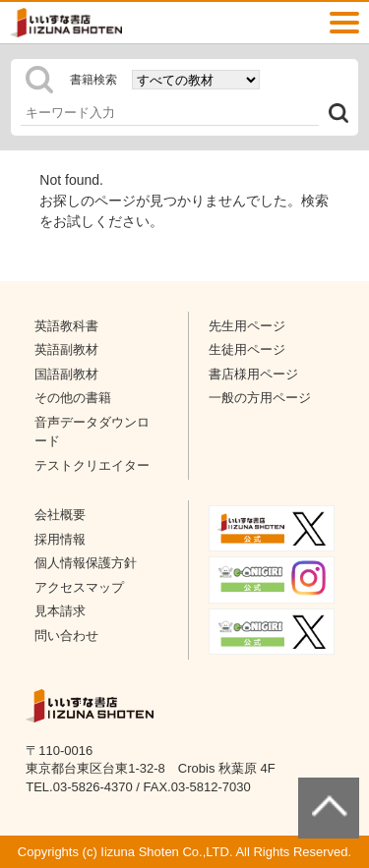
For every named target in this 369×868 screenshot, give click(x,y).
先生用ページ (247, 326)
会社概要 (60, 515)
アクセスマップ (79, 587)
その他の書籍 (73, 398)
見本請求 (60, 611)
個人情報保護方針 (86, 563)
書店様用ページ (253, 374)
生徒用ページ (247, 349)
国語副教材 (66, 374)
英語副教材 (66, 349)
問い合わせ (66, 636)
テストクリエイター (92, 465)
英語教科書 (66, 326)
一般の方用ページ (260, 398)
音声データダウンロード (92, 432)
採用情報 (60, 539)
